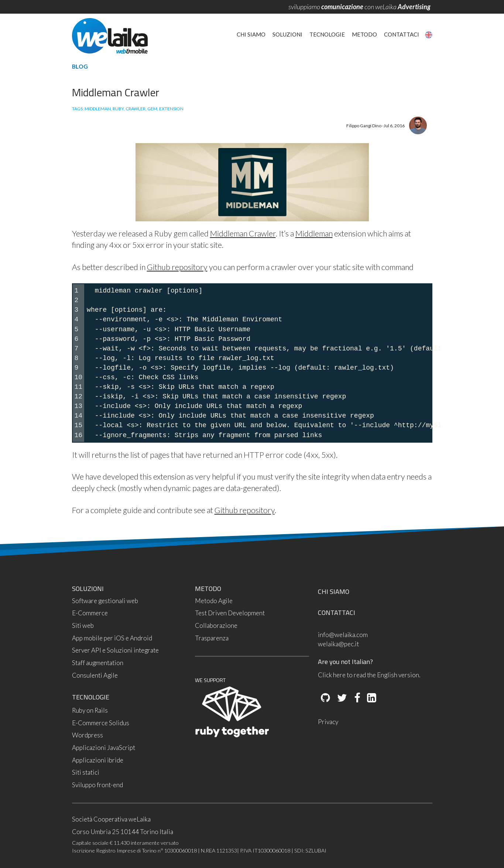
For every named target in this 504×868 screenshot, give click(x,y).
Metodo (364, 34)
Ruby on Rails (90, 710)
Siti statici (86, 772)
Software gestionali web (105, 601)
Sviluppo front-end (97, 785)
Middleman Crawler (243, 234)
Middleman (314, 234)
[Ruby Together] (232, 735)
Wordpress (88, 735)
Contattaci (402, 34)
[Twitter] (342, 698)
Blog (80, 66)
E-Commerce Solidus (101, 723)
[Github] (325, 698)
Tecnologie (327, 34)
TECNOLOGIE (91, 697)
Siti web (83, 625)
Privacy (328, 722)
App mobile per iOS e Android (112, 638)
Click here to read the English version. (369, 675)
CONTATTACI (337, 613)
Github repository (177, 267)
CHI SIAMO (334, 592)
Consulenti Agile (95, 675)
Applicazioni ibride (98, 760)
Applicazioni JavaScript (104, 748)
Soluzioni (287, 34)
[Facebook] (356, 698)
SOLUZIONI (88, 589)
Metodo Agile (214, 601)
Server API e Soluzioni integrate (115, 650)
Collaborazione (216, 625)
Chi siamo (251, 34)
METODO (208, 589)
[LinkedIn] (371, 698)
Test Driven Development (230, 613)
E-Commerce (90, 613)
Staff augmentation (98, 663)
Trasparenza (212, 638)
